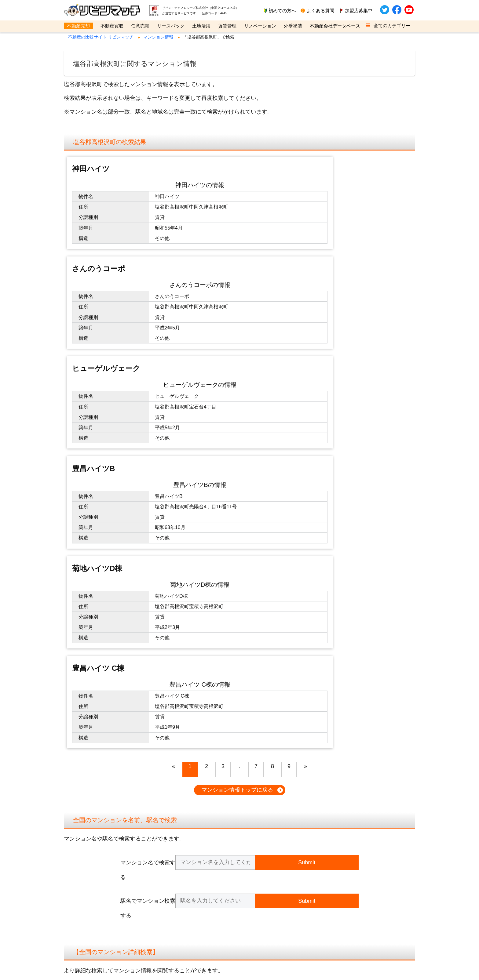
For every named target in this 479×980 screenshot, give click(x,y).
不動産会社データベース (335, 26)
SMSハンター (293, 878)
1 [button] (190, 472)
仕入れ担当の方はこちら (194, 867)
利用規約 (79, 867)
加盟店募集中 (359, 11)
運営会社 (79, 860)
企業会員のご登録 (188, 860)
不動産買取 (112, 26)
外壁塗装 (293, 26)
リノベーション (260, 26)
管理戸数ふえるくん (299, 884)
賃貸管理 (227, 26)
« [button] (174, 472)
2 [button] (207, 472)
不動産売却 (78, 26)
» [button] (305, 472)
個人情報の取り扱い (89, 872)
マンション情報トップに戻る (237, 495)
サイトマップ (83, 890)
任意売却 (140, 26)
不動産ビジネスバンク (301, 896)
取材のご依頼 (185, 884)
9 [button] (289, 472)
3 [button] (223, 472)
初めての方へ (282, 11)
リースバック (171, 26)
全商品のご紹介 (186, 872)
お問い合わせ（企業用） (194, 878)
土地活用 (201, 26)
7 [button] (256, 472)
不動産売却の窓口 (297, 860)
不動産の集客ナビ (297, 872)
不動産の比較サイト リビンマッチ (101, 37)
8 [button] (272, 472)
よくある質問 (320, 11)
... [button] (239, 472)
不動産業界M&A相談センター (307, 867)
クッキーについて (87, 878)
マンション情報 (158, 37)
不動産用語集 (83, 884)
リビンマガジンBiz (297, 890)
